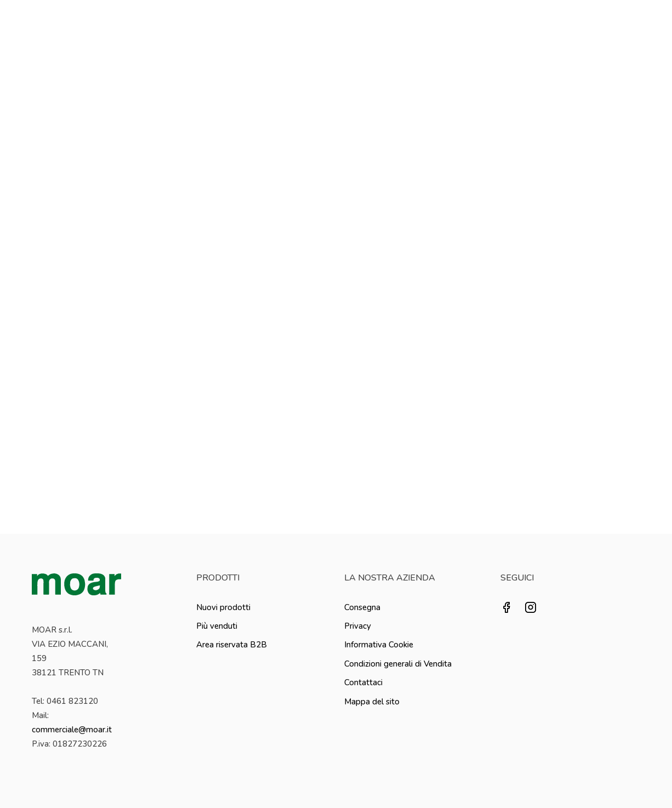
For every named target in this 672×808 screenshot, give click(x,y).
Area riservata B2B (232, 645)
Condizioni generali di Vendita (398, 664)
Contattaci (363, 682)
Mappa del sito (372, 702)
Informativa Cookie (379, 645)
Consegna (362, 607)
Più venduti (217, 626)
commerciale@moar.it (72, 730)
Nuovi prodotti (223, 607)
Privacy (358, 626)
